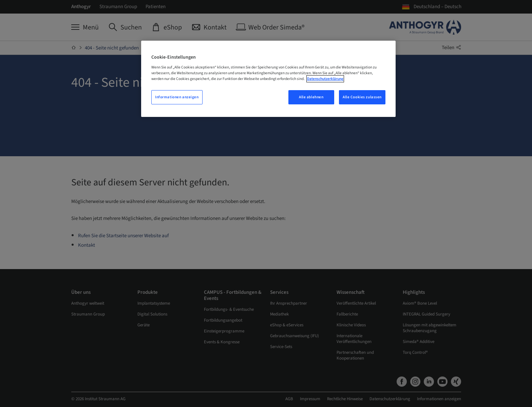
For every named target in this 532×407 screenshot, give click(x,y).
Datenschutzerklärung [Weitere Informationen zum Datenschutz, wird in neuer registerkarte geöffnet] (325, 79)
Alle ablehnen (311, 97)
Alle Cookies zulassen (362, 97)
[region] (268, 79)
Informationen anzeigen (177, 97)
